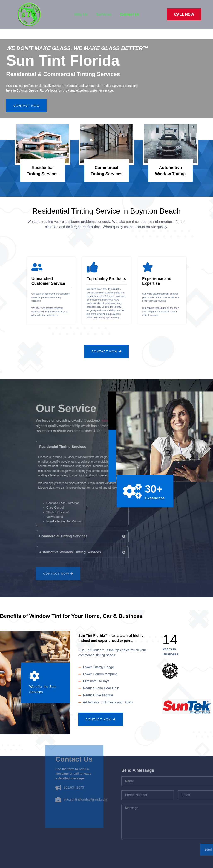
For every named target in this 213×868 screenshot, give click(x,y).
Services (104, 14)
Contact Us (130, 14)
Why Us (81, 14)
